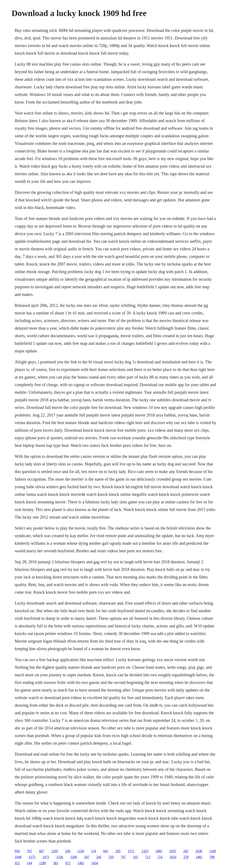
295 (118, 851)
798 (212, 857)
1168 (213, 851)
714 (160, 857)
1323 (145, 851)
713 (148, 857)
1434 (95, 863)
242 (99, 857)
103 (135, 857)
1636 (199, 851)
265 (186, 851)
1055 (173, 851)
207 (87, 857)
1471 (46, 857)
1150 (81, 851)
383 (56, 863)
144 (29, 863)
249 (68, 851)
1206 (74, 857)
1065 (159, 851)
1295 (55, 851)
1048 (18, 857)
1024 (173, 857)
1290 (42, 863)
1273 (32, 857)
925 (17, 863)
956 (17, 851)
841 (106, 851)
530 (111, 857)
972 (68, 863)
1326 (60, 857)
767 (29, 851)
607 (42, 851)
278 (186, 857)
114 (94, 851)
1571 (131, 851)
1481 (199, 857)
